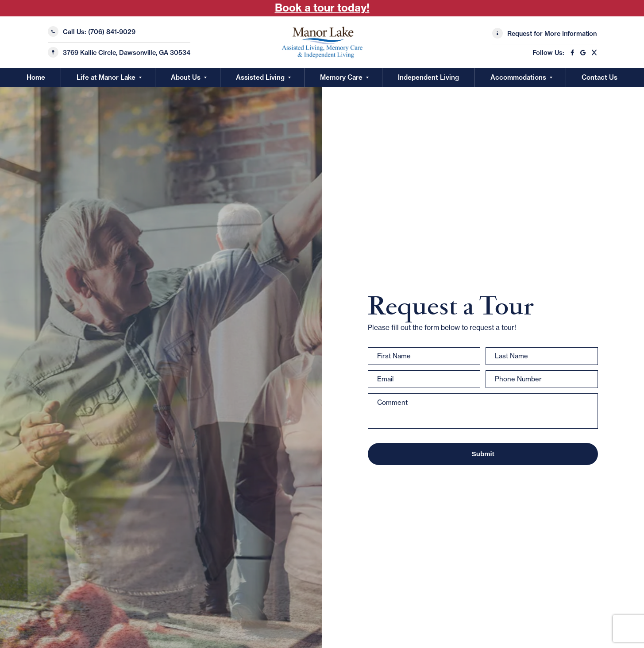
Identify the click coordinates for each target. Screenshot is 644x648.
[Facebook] (570, 53)
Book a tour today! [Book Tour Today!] (322, 8)
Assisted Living (260, 77)
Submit (483, 454)
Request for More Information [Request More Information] (552, 34)
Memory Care (341, 77)
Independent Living (428, 77)
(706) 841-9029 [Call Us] (112, 32)
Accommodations (518, 77)
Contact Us (600, 77)
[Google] (581, 53)
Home (36, 77)
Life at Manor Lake (106, 77)
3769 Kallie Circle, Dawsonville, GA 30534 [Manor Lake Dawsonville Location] (127, 53)
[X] (592, 53)
